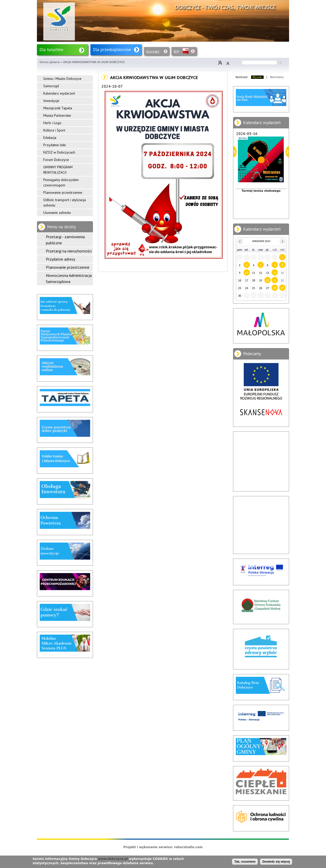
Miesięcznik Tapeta (58, 108)
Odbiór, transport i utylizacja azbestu (65, 203)
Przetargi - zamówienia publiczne (65, 240)
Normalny (277, 77)
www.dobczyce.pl (113, 859)
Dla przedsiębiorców (112, 50)
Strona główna (50, 62)
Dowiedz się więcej (276, 862)
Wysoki (257, 77)
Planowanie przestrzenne (63, 192)
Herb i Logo (52, 123)
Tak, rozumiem (245, 862)
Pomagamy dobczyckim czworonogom (61, 182)
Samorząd (51, 86)
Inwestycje (51, 101)
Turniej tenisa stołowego (261, 191)
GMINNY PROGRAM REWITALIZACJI (58, 170)
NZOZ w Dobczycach (59, 152)
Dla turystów (51, 50)
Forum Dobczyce (56, 160)
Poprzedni (235, 152)
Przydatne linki (55, 145)
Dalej (287, 152)
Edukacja (50, 138)
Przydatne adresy (60, 259)
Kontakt (153, 52)
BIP (177, 52)
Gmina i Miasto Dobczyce (62, 79)
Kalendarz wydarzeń (59, 93)
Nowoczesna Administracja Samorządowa (69, 278)
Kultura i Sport (54, 130)
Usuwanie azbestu (57, 213)
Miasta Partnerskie (57, 115)
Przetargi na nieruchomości (69, 251)
